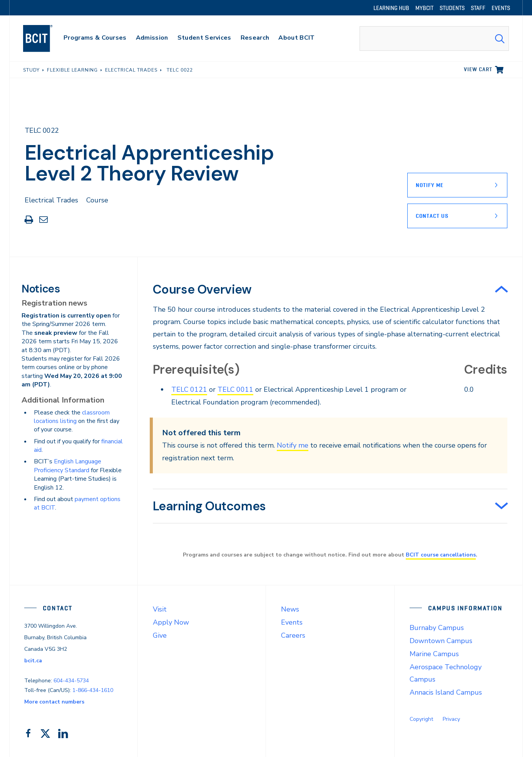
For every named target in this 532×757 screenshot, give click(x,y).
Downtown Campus (441, 641)
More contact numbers (54, 701)
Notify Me (430, 185)
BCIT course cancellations (441, 555)
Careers (293, 635)
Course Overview (202, 289)
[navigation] (45, 38)
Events (292, 622)
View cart (478, 69)
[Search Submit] (500, 38)
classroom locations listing (72, 417)
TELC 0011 (236, 389)
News (290, 609)
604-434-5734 (71, 680)
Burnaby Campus (437, 628)
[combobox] (434, 38)
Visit (160, 609)
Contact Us (432, 216)
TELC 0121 (189, 389)
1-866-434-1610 (93, 690)
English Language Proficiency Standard (68, 466)
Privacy (451, 719)
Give (160, 635)
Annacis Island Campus (446, 692)
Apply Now (171, 622)
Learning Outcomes (209, 506)
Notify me (293, 445)
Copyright (421, 719)
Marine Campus (434, 654)
